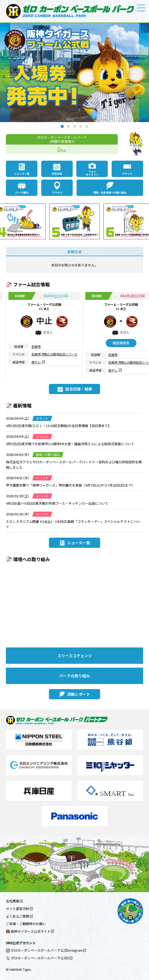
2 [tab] (68, 126)
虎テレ (36, 362)
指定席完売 (121, 343)
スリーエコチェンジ (75, 656)
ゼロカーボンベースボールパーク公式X (37, 958)
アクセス (57, 192)
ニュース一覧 (22, 174)
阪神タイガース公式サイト (28, 931)
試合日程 (57, 174)
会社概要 (13, 901)
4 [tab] (81, 126)
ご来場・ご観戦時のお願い (26, 924)
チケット (127, 174)
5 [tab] (87, 126)
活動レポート (79, 694)
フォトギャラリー (92, 173)
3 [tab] (74, 126)
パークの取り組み (74, 676)
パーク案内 (22, 192)
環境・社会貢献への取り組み (110, 192)
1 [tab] (62, 126)
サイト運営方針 (18, 909)
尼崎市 (36, 346)
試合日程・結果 (79, 389)
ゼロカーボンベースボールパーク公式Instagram (44, 950)
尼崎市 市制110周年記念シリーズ (54, 354)
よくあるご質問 (18, 916)
